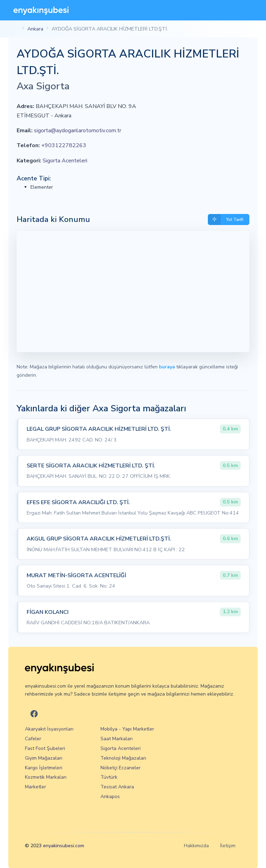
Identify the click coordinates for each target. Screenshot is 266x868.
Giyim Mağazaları (44, 758)
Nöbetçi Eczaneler (121, 768)
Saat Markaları (117, 739)
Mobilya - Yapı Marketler (127, 729)
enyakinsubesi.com (64, 846)
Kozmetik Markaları (46, 777)
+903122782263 (64, 145)
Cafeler (33, 739)
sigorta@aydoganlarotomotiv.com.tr (78, 131)
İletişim (228, 846)
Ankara (35, 29)
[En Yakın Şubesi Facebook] (34, 714)
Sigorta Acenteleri (65, 161)
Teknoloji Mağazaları (123, 758)
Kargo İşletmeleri (44, 768)
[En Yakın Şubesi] (41, 10)
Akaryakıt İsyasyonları (49, 729)
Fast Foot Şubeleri (45, 748)
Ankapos (110, 797)
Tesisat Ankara (117, 787)
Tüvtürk (109, 777)
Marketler (36, 787)
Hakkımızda (196, 846)
